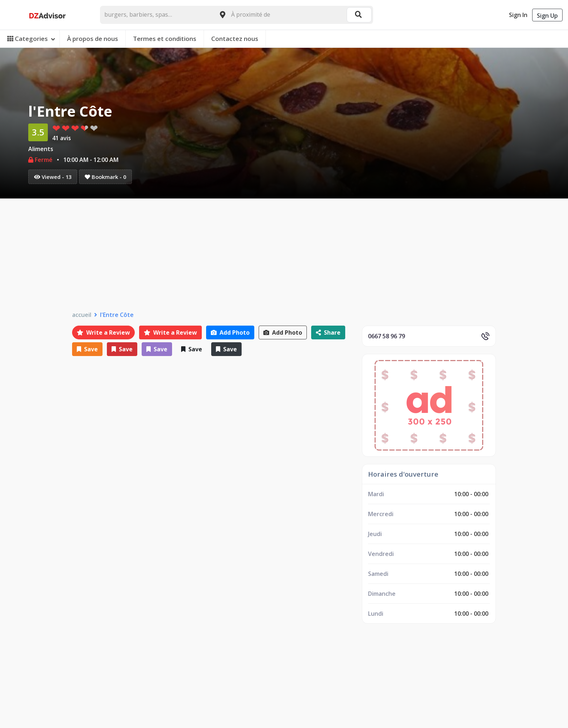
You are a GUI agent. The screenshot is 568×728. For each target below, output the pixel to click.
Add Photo (230, 332)
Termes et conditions (165, 39)
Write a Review (103, 332)
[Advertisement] (284, 253)
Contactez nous (235, 39)
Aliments (41, 149)
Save (87, 349)
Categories (31, 39)
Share (328, 332)
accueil (82, 315)
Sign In (518, 15)
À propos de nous (93, 39)
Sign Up (547, 16)
